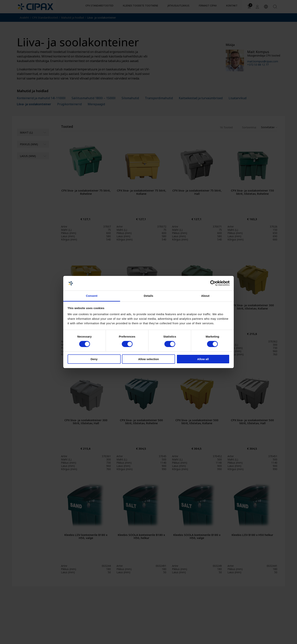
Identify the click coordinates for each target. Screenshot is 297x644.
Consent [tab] (92, 296)
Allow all (203, 359)
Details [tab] (148, 296)
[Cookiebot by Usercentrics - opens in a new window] (213, 283)
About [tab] (205, 296)
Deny (94, 359)
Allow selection (148, 359)
